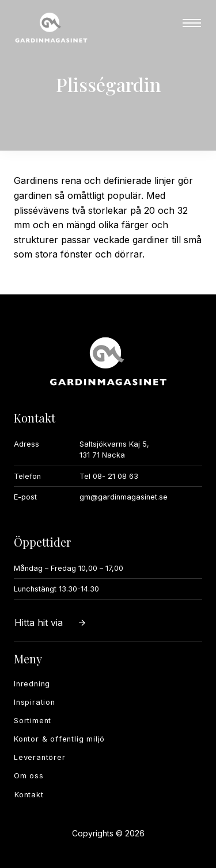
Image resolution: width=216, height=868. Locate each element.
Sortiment (33, 721)
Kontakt (29, 795)
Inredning (32, 684)
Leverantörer (40, 757)
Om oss (29, 776)
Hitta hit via (50, 623)
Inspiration (35, 702)
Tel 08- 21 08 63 (109, 476)
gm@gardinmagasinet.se (124, 497)
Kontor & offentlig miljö (59, 739)
